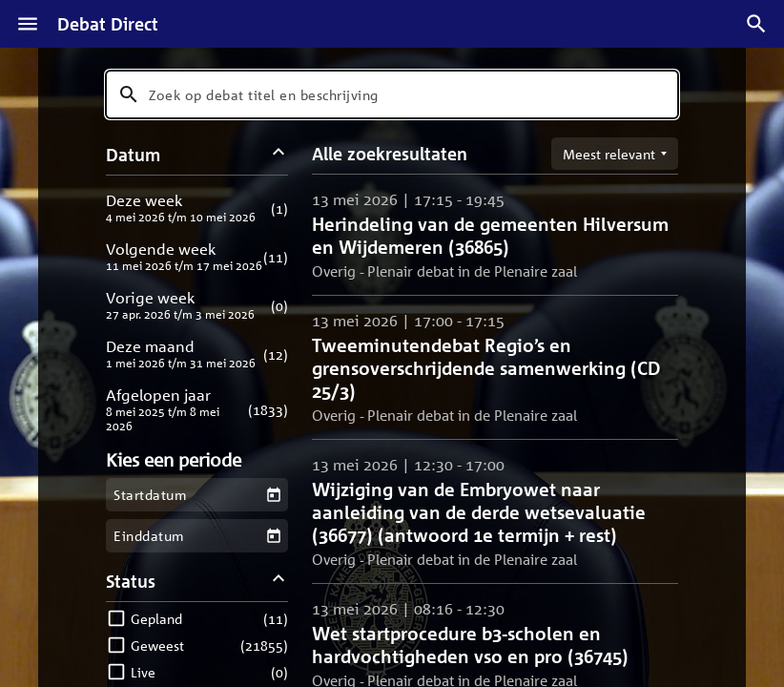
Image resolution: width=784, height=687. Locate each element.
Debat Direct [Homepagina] (108, 24)
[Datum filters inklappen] (279, 154)
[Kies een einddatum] (273, 536)
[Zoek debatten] (756, 24)
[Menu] (28, 24)
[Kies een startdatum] (273, 495)
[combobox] (392, 94)
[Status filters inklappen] (279, 581)
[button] (197, 208)
